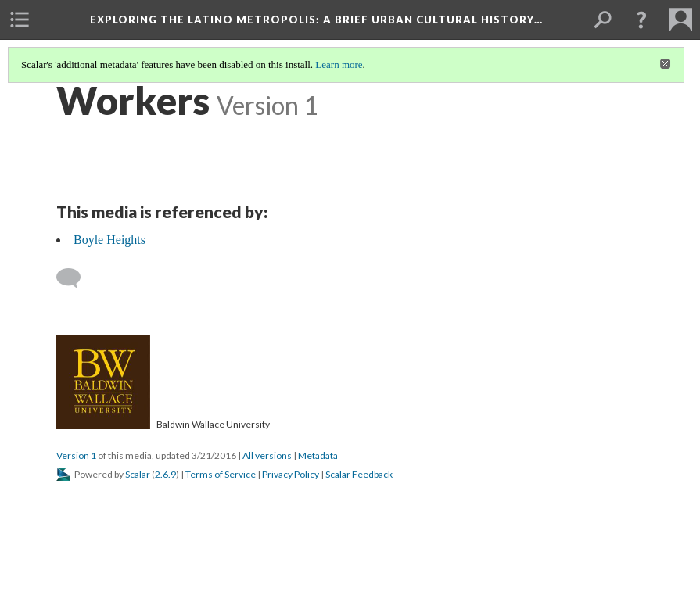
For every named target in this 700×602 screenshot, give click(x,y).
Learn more (339, 64)
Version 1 (76, 455)
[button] (641, 20)
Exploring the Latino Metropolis (316, 20)
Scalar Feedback (359, 474)
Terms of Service (221, 474)
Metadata (318, 455)
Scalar (138, 474)
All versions (267, 455)
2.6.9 (165, 474)
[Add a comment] (75, 278)
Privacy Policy (291, 474)
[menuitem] (20, 20)
